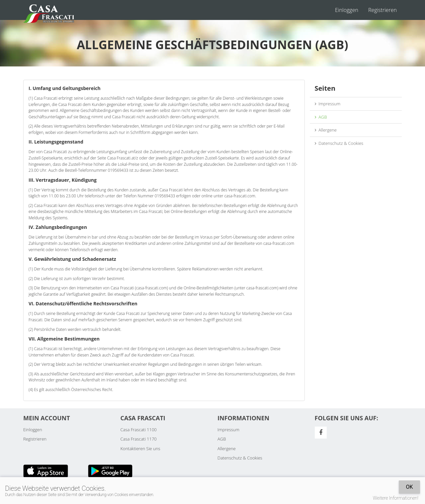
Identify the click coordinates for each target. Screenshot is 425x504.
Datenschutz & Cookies (339, 143)
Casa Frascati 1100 (139, 430)
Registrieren (382, 10)
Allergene (326, 130)
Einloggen (347, 10)
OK (409, 487)
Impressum (328, 104)
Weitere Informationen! (396, 498)
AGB (321, 117)
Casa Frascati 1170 (139, 439)
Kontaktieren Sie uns (140, 449)
